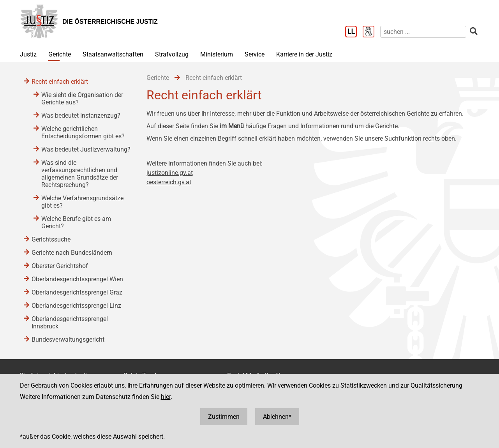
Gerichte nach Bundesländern (72, 253)
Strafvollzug (172, 54)
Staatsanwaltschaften (113, 54)
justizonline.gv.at (170, 173)
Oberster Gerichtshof (60, 266)
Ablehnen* (277, 417)
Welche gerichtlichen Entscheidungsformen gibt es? (83, 132)
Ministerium (217, 54)
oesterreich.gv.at (169, 182)
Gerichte (60, 54)
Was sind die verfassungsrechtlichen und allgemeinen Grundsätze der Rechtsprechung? (80, 174)
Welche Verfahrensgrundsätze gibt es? (82, 202)
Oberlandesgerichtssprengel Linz (76, 306)
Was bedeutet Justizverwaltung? (86, 149)
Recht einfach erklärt (60, 82)
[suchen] (423, 32)
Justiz (28, 54)
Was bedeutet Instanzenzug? (81, 116)
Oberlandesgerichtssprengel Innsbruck (70, 323)
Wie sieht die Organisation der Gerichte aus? (82, 99)
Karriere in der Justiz (304, 54)
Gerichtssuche (51, 239)
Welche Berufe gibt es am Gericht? (76, 222)
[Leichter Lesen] (354, 32)
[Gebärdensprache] (371, 32)
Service (255, 54)
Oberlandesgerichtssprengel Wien (77, 279)
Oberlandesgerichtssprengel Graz (77, 292)
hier (166, 397)
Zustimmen (224, 417)
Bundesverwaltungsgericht (68, 340)
